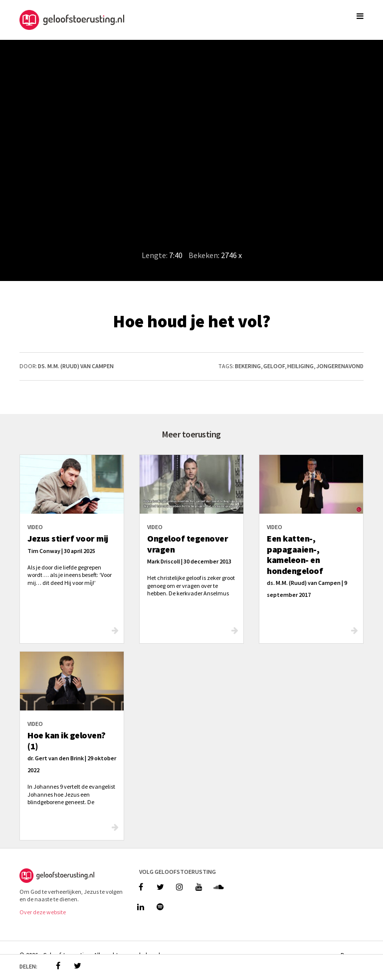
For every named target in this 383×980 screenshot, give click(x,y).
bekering (248, 366)
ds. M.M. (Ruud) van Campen (76, 366)
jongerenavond (340, 366)
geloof (274, 366)
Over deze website (43, 912)
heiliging (300, 366)
